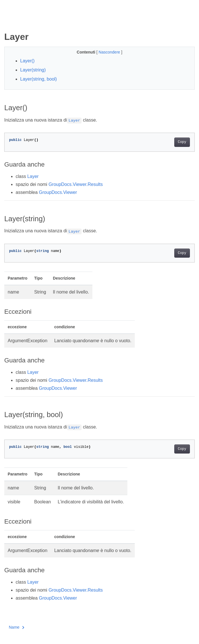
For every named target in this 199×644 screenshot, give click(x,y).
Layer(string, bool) (39, 79)
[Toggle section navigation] (9, 22)
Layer (33, 176)
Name (17, 627)
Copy (182, 142)
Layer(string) (33, 70)
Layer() (27, 61)
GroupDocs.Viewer (58, 192)
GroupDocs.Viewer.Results (76, 184)
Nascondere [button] (110, 52)
